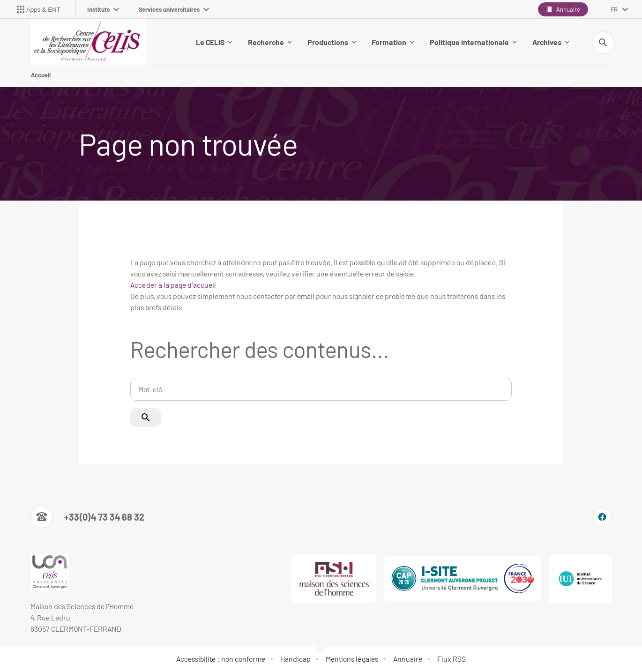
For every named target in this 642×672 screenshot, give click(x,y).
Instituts (103, 9)
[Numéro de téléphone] (87, 517)
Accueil (41, 75)
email (306, 296)
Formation (393, 42)
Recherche (270, 42)
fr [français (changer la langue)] (614, 9)
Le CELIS (214, 42)
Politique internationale (473, 42)
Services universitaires (174, 9)
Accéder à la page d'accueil (173, 285)
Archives (551, 42)
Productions (332, 42)
